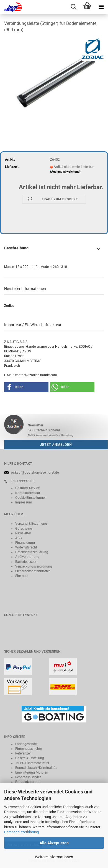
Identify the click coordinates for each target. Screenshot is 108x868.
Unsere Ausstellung (30, 758)
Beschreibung (16, 248)
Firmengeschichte (29, 749)
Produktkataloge (28, 782)
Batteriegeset (25, 562)
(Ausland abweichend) (65, 172)
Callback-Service (27, 488)
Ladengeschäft (26, 744)
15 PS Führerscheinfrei (32, 763)
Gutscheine (24, 529)
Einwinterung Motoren (32, 772)
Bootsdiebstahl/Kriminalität (36, 768)
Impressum (24, 502)
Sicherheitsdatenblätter (33, 571)
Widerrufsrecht (26, 547)
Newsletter (23, 533)
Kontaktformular (28, 493)
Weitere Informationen (54, 857)
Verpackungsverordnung (34, 566)
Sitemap (21, 576)
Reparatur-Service (28, 777)
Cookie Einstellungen (31, 498)
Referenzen (23, 753)
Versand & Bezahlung (31, 524)
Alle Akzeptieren (54, 843)
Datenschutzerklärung (21, 832)
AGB (18, 538)
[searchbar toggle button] (73, 7)
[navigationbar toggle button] (101, 7)
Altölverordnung (27, 557)
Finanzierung (25, 543)
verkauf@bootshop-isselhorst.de (35, 473)
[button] (26, 387)
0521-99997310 (23, 481)
